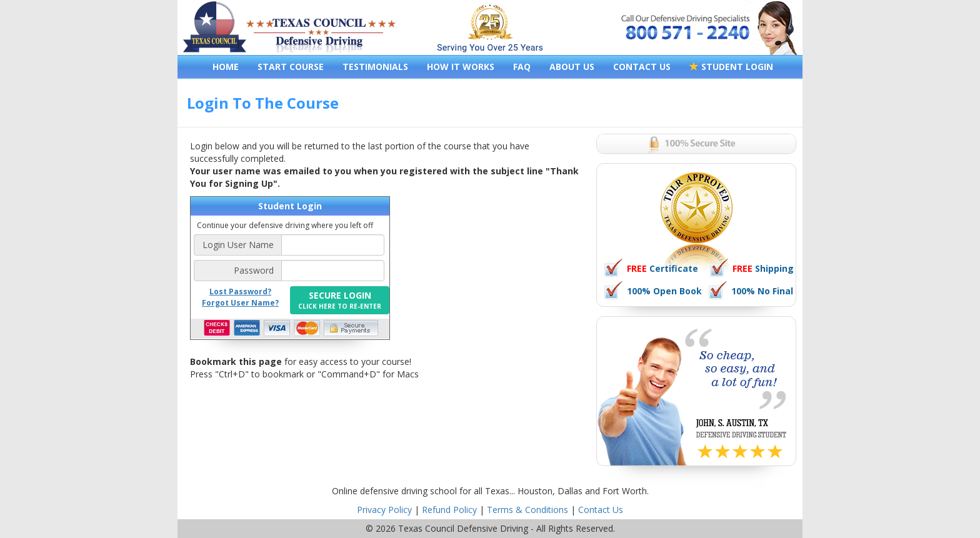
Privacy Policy (384, 510)
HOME (226, 67)
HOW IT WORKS (461, 67)
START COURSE (291, 67)
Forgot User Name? (240, 303)
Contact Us (601, 510)
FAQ (522, 67)
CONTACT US (642, 67)
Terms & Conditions (527, 510)
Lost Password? (240, 291)
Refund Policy (449, 510)
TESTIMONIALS (375, 67)
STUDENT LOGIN (731, 67)
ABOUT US (572, 67)
